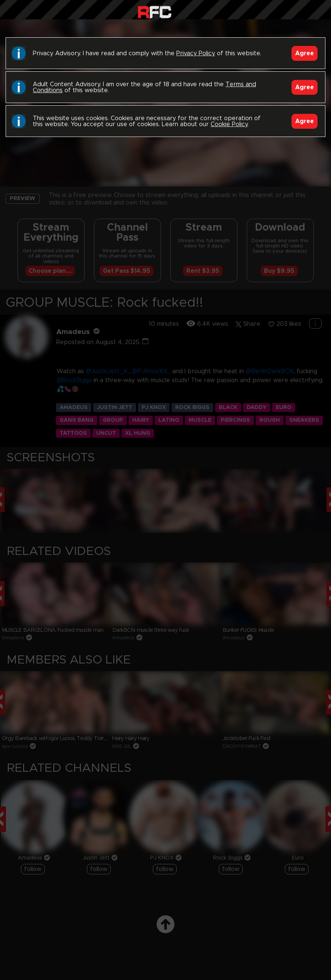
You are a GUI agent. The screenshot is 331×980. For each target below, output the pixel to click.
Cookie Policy (229, 124)
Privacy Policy (196, 53)
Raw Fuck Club (155, 11)
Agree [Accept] (305, 53)
